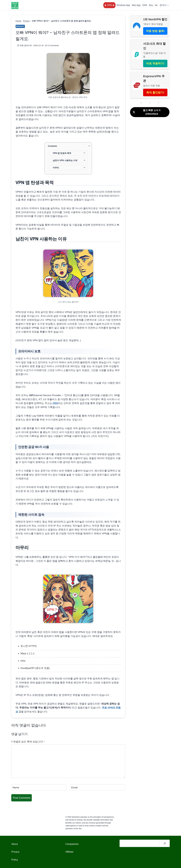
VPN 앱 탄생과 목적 (62, 153)
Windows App (123, 5)
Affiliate (69, 852)
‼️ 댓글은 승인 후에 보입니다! (28, 742)
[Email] (98, 787)
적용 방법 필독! (155, 31)
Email (74, 787)
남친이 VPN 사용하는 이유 (65, 160)
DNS (145, 5)
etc (156, 5)
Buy (151, 5)
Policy (15, 860)
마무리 (56, 168)
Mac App (136, 5)
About (15, 844)
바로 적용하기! (155, 63)
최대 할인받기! (155, 92)
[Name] (39, 787)
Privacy (26, 21)
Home (18, 21)
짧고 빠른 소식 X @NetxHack (146, 112)
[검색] (165, 843)
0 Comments (53, 45)
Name (16, 787)
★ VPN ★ (109, 5)
